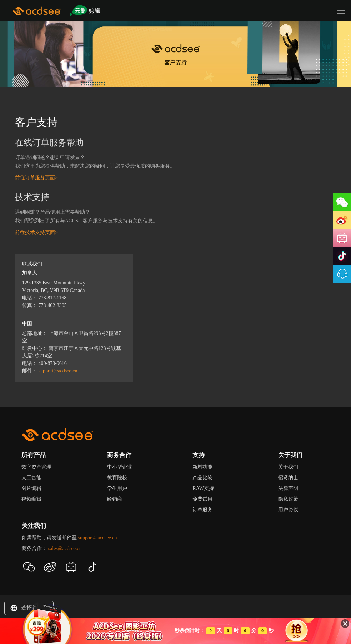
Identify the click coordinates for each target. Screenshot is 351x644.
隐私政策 (288, 499)
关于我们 (288, 467)
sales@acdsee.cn (65, 548)
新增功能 (202, 467)
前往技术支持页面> (36, 232)
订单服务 (202, 510)
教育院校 (117, 478)
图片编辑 (31, 488)
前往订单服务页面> (36, 178)
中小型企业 (120, 467)
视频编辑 (31, 499)
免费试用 (202, 499)
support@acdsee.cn (58, 371)
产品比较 (202, 478)
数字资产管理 (36, 467)
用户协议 (288, 510)
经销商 (115, 499)
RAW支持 (203, 488)
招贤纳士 (288, 478)
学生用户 (117, 488)
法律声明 (288, 488)
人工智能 (31, 478)
